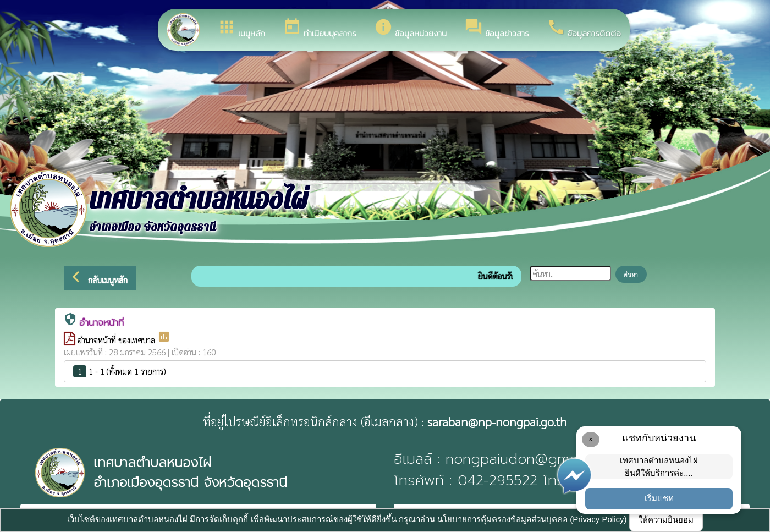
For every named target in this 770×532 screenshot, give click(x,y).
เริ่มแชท (659, 498)
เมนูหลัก (241, 29)
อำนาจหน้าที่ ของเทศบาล (117, 340)
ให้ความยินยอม (666, 520)
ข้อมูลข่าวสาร (497, 29)
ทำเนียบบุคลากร (320, 29)
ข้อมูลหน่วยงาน (410, 29)
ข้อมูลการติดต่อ (584, 29)
